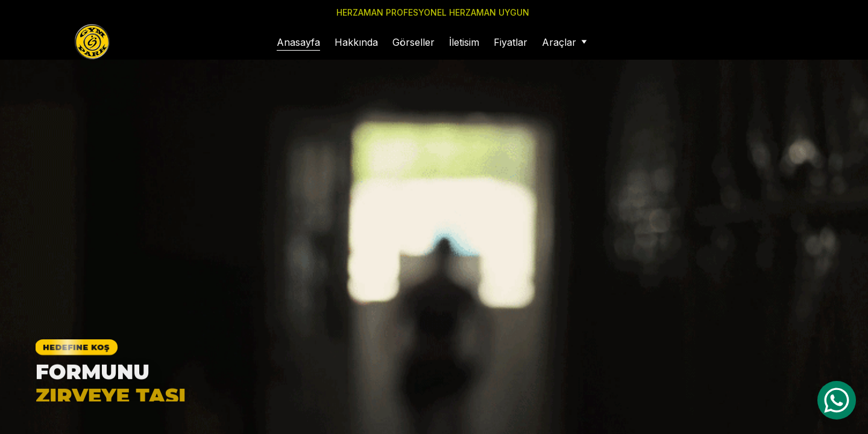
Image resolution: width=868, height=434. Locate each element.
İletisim (464, 42)
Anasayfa (298, 42)
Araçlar (559, 42)
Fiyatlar (511, 42)
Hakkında (356, 42)
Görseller (414, 42)
